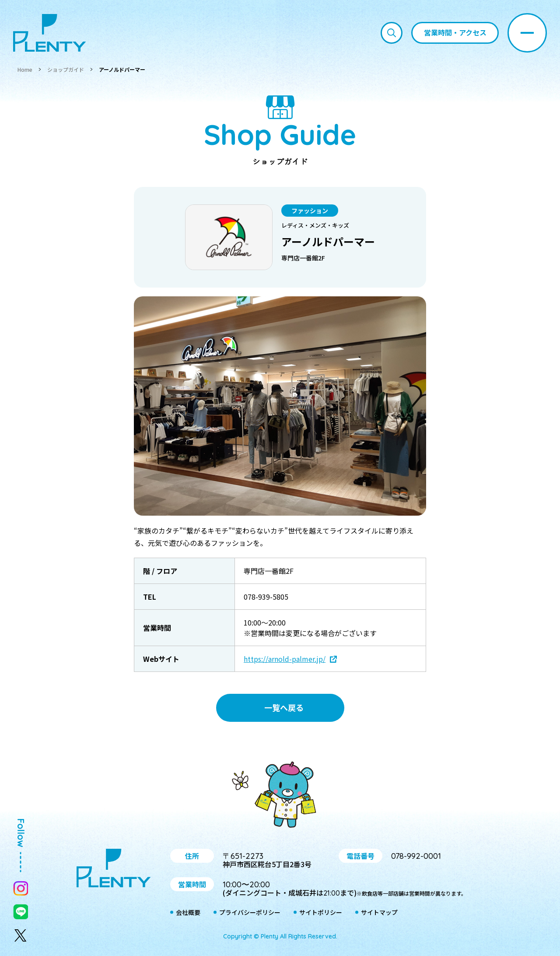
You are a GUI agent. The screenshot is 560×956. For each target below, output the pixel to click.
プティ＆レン (280, 796)
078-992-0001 (416, 856)
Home (25, 69)
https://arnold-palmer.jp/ (285, 659)
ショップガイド (66, 69)
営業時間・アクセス (455, 32)
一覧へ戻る (284, 707)
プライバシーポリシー (250, 913)
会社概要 (188, 913)
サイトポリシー (321, 913)
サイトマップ (379, 913)
